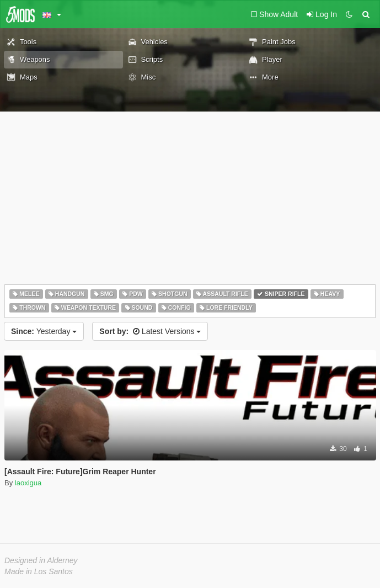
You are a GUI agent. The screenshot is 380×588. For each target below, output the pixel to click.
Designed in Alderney (41, 560)
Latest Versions (150, 331)
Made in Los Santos (39, 571)
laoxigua (28, 483)
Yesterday (44, 331)
